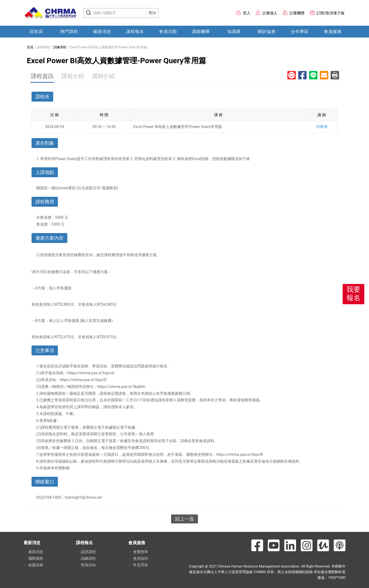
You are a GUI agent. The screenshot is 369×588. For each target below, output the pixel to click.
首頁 (30, 47)
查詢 (152, 13)
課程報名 (135, 31)
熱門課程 (69, 31)
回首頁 (36, 31)
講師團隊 (201, 31)
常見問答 (140, 565)
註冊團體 (294, 13)
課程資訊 (42, 76)
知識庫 (234, 31)
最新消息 (102, 31)
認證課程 (88, 552)
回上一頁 (184, 519)
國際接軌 (36, 558)
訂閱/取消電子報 (327, 13)
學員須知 (88, 565)
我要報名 (353, 294)
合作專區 (300, 31)
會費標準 (140, 552)
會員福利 (140, 558)
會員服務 (333, 31)
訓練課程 (60, 47)
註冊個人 (267, 13)
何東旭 (322, 127)
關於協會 (267, 31)
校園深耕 (36, 565)
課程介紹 (73, 76)
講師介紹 (103, 76)
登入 (243, 13)
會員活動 (168, 31)
